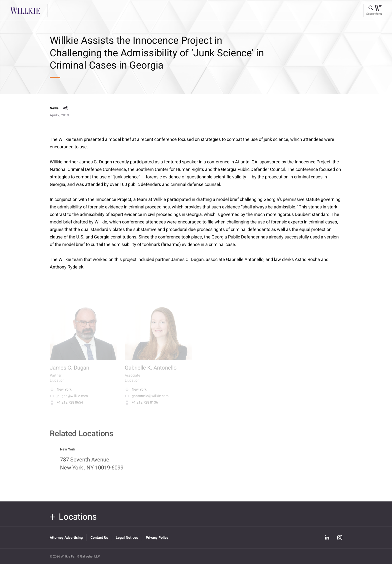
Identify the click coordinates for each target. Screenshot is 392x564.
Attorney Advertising (66, 538)
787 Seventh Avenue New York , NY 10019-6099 (92, 466)
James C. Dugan (69, 371)
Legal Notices (127, 538)
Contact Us (99, 538)
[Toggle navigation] (378, 11)
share (65, 108)
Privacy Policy (157, 538)
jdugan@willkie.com (69, 399)
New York (61, 392)
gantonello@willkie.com (147, 399)
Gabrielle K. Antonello (151, 371)
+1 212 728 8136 (141, 405)
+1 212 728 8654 (66, 405)
